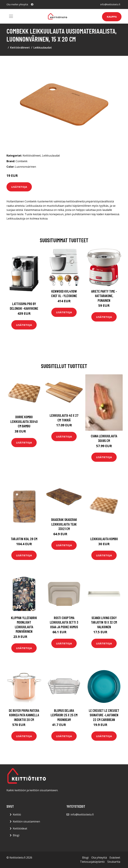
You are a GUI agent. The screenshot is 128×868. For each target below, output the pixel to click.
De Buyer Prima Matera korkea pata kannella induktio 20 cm (24, 715)
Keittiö (17, 814)
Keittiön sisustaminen (26, 821)
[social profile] (32, 4)
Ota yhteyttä (99, 858)
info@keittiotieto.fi (110, 4)
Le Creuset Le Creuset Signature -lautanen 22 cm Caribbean (104, 715)
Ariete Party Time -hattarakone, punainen (104, 296)
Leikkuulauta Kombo (104, 539)
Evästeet (115, 858)
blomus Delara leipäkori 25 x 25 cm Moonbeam (64, 715)
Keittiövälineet (20, 48)
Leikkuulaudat (43, 48)
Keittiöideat (20, 828)
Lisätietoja (19, 187)
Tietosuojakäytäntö (92, 862)
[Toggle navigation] (11, 16)
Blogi (16, 835)
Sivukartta (114, 862)
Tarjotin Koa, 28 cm (24, 539)
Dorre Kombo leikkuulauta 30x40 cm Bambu (24, 421)
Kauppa (112, 17)
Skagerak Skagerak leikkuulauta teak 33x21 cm (64, 524)
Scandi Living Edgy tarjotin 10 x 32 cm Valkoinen (104, 622)
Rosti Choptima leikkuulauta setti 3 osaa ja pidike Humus (64, 622)
